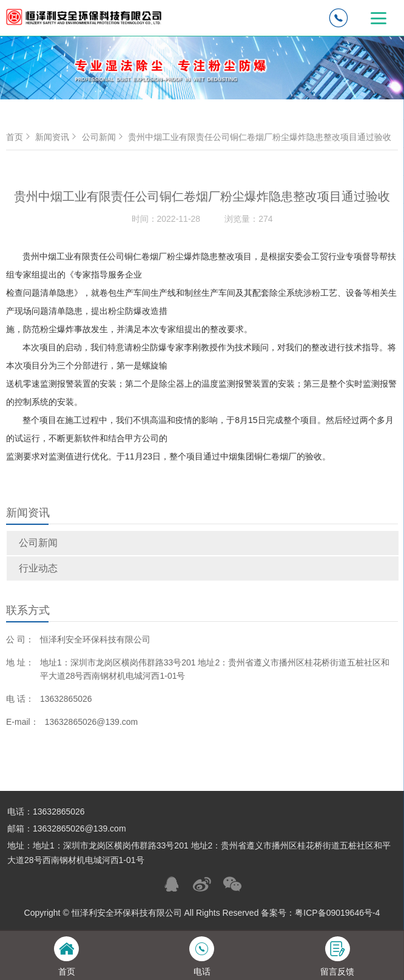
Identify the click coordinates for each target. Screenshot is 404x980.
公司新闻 (38, 543)
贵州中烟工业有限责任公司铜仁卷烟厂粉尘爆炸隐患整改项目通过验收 (260, 137)
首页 (19, 137)
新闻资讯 (57, 137)
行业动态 (38, 568)
